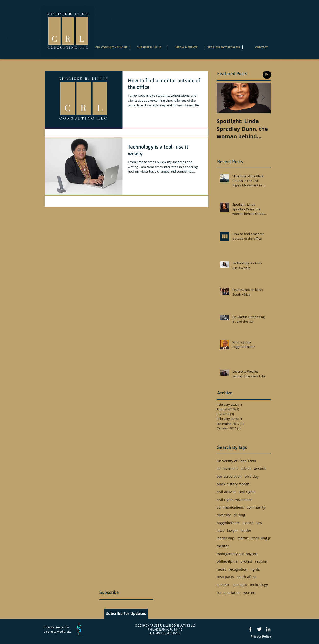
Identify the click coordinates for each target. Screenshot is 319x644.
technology (259, 585)
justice (248, 523)
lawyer (232, 531)
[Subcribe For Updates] (126, 614)
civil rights (247, 492)
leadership (226, 538)
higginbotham (228, 523)
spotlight (240, 585)
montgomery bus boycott (237, 554)
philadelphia (227, 561)
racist (221, 569)
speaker (223, 585)
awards (260, 469)
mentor (223, 546)
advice (246, 469)
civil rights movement (234, 500)
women (249, 592)
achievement (227, 469)
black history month (233, 484)
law (259, 523)
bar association (229, 476)
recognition (238, 569)
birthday (252, 476)
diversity (224, 515)
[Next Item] (263, 98)
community (256, 507)
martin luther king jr (254, 538)
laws (220, 531)
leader (246, 531)
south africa (247, 577)
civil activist (226, 492)
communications (230, 507)
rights (255, 569)
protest (246, 561)
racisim (261, 561)
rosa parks (225, 577)
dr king (239, 515)
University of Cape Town (236, 461)
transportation (229, 592)
